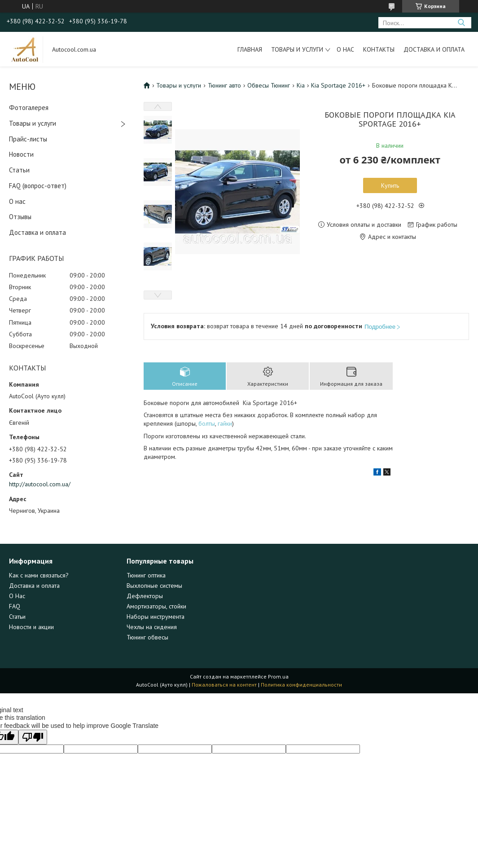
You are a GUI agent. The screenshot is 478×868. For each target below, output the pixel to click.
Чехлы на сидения (152, 627)
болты (207, 423)
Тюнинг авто (224, 85)
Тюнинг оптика (146, 575)
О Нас (17, 596)
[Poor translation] (33, 737)
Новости (21, 154)
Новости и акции (31, 627)
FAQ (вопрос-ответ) (38, 186)
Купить (390, 185)
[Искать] (461, 23)
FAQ (15, 606)
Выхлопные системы (154, 586)
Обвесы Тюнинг (269, 85)
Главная (250, 49)
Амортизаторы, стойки (156, 606)
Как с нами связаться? (39, 575)
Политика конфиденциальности (301, 685)
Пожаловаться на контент (224, 685)
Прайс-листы (28, 139)
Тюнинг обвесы (147, 637)
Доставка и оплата (434, 49)
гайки (225, 423)
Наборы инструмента (156, 617)
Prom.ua (278, 676)
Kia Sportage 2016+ (338, 85)
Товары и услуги (297, 49)
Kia (301, 85)
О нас (345, 49)
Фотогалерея (29, 108)
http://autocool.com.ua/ (40, 484)
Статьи (19, 170)
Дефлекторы (145, 596)
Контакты (379, 49)
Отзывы (20, 217)
